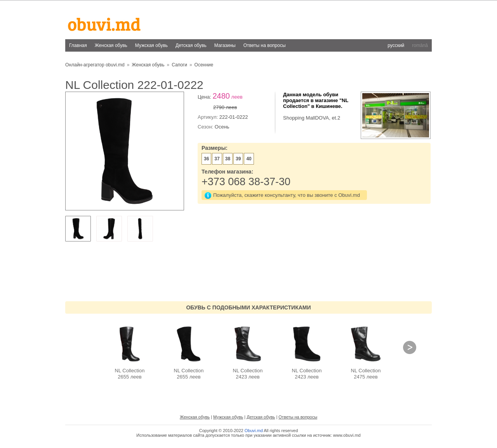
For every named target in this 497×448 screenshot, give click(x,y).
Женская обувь (111, 45)
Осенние (204, 65)
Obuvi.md (254, 431)
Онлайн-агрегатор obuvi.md (95, 65)
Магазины (225, 45)
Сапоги (179, 65)
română (420, 45)
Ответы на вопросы (265, 45)
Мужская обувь (151, 45)
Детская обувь (191, 45)
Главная (78, 45)
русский (396, 45)
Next (410, 347)
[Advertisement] (290, 19)
